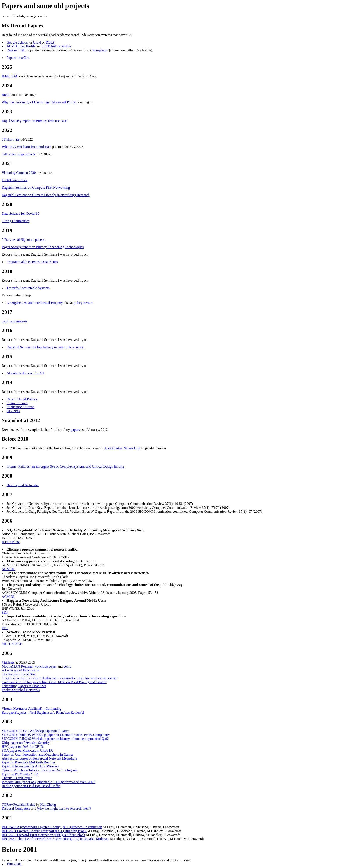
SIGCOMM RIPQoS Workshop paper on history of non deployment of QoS (55, 739)
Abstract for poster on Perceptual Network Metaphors (39, 758)
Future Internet (17, 403)
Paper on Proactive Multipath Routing (28, 762)
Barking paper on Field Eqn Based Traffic (31, 786)
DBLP (50, 42)
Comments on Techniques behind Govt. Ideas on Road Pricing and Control (54, 682)
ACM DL (9, 569)
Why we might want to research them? (64, 808)
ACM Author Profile (21, 46)
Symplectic (100, 50)
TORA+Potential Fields (18, 804)
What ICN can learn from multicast (26, 147)
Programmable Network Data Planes (32, 262)
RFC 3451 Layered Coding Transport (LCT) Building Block (44, 831)
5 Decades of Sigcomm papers (23, 240)
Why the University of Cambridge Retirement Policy (39, 102)
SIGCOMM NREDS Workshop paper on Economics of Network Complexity (56, 735)
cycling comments (15, 321)
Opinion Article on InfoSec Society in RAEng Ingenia (40, 770)
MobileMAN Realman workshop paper (29, 666)
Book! (6, 95)
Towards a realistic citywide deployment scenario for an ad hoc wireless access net (60, 678)
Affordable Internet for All (25, 373)
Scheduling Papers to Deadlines (24, 686)
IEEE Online (11, 542)
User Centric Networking (122, 448)
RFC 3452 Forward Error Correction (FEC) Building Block (43, 835)
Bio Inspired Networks (23, 485)
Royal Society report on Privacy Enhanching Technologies (43, 247)
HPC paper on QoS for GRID (22, 747)
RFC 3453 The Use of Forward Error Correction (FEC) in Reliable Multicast (56, 839)
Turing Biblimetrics (16, 221)
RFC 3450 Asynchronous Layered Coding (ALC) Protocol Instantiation (52, 827)
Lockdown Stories (15, 180)
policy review (83, 303)
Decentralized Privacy (22, 399)
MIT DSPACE (12, 644)
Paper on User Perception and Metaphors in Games (38, 754)
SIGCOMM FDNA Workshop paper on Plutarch (36, 731)
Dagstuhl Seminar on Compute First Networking (36, 187)
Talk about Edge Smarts (18, 154)
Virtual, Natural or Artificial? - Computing (31, 709)
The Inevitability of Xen (19, 674)
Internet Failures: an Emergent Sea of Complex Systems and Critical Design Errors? (66, 466)
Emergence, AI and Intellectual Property (35, 303)
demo (67, 666)
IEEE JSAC (10, 76)
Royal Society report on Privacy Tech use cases (35, 121)
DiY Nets (13, 411)
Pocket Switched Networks (21, 690)
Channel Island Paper (17, 778)
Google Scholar (17, 42)
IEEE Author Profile (57, 46)
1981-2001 (14, 864)
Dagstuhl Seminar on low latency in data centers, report (45, 347)
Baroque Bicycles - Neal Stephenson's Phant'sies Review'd (43, 712)
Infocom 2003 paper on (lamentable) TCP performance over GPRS (49, 782)
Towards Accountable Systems (28, 288)
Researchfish (16, 50)
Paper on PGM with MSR (20, 774)
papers (75, 430)
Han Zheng (48, 804)
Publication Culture (20, 407)
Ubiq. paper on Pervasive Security (26, 743)
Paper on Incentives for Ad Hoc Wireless (30, 766)
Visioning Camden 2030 (19, 173)
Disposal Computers (16, 808)
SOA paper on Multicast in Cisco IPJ (28, 750)
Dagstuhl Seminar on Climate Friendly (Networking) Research (46, 195)
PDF (5, 612)
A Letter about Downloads (20, 670)
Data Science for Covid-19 (20, 214)
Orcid (37, 42)
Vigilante (8, 662)
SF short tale (11, 139)
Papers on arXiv (18, 58)
